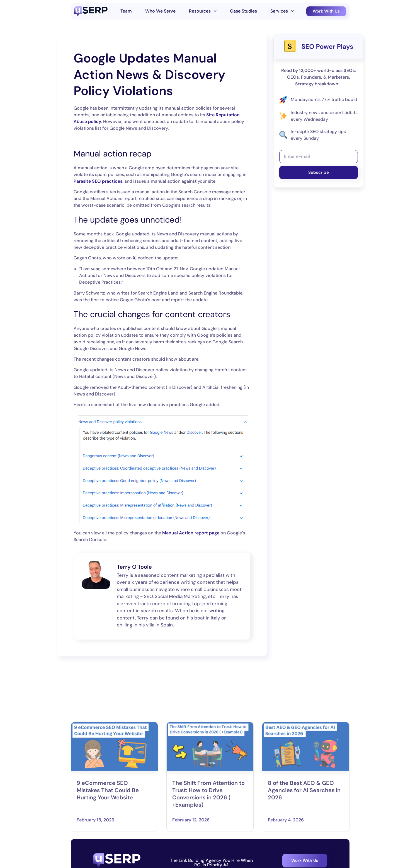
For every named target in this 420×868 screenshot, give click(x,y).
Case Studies (243, 11)
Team (126, 11)
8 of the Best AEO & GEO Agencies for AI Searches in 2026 (304, 835)
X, (135, 258)
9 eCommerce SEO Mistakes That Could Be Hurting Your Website (108, 835)
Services (282, 11)
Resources (203, 11)
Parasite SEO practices (98, 181)
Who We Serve (160, 11)
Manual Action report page (191, 533)
